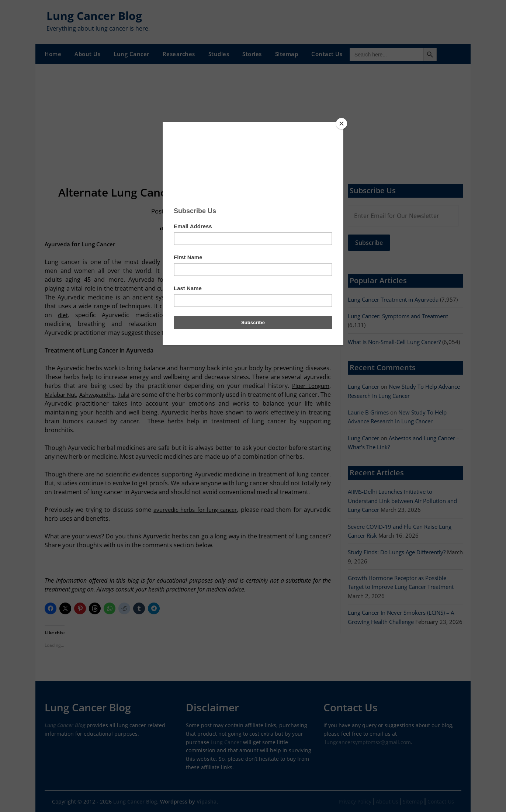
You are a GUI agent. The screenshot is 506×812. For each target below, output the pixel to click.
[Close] (342, 124)
